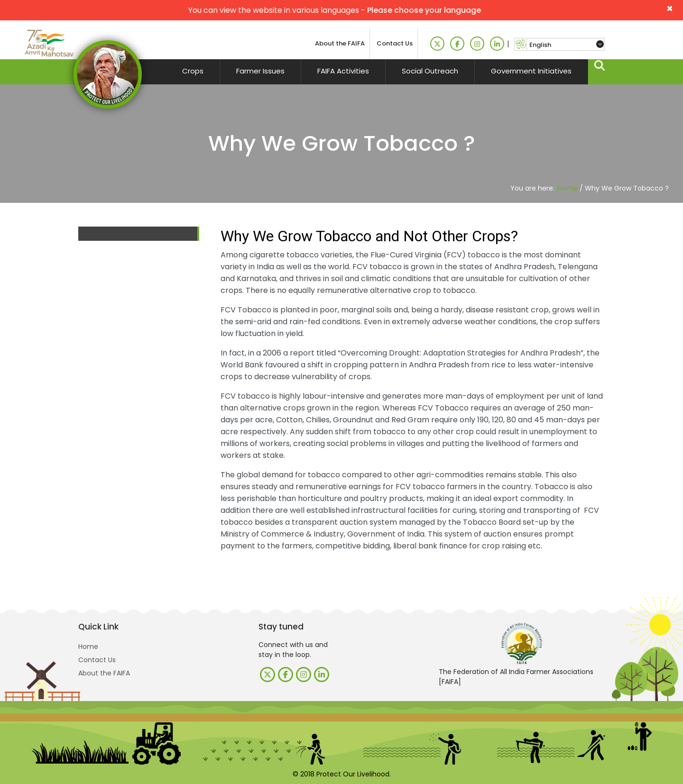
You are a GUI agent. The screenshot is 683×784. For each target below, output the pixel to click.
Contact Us (395, 43)
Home (568, 188)
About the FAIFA (340, 43)
